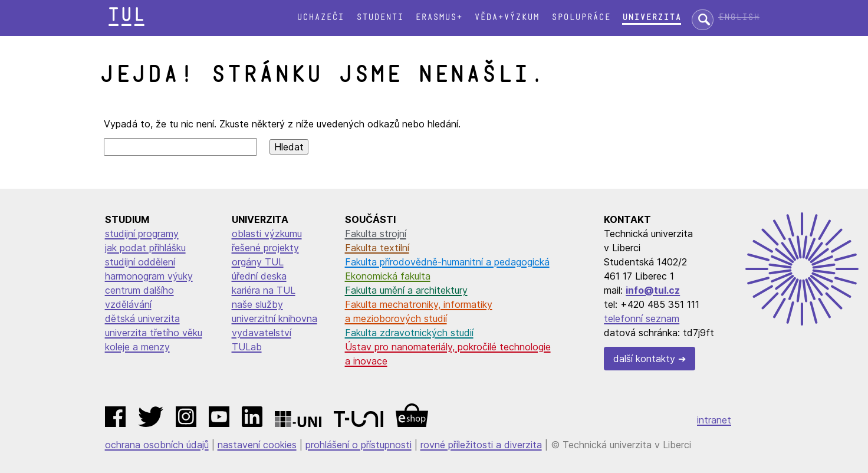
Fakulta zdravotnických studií (409, 333)
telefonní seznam (642, 318)
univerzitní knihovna (274, 318)
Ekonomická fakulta (388, 276)
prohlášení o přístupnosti (359, 445)
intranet (714, 420)
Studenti (380, 17)
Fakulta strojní (376, 234)
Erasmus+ (439, 17)
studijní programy (142, 234)
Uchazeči (320, 17)
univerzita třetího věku (154, 333)
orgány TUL (258, 262)
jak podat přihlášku (145, 248)
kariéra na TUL (264, 290)
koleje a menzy (137, 347)
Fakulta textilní (377, 248)
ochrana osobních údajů (157, 445)
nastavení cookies (257, 445)
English (739, 17)
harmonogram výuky (149, 276)
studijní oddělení (140, 262)
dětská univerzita (142, 318)
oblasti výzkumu (267, 234)
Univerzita (652, 17)
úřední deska (259, 276)
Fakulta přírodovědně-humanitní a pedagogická (447, 262)
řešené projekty (265, 248)
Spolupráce (581, 17)
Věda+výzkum (507, 17)
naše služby (257, 304)
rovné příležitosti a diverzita (481, 445)
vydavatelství (262, 333)
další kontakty (644, 359)
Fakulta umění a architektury (406, 290)
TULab (247, 347)
